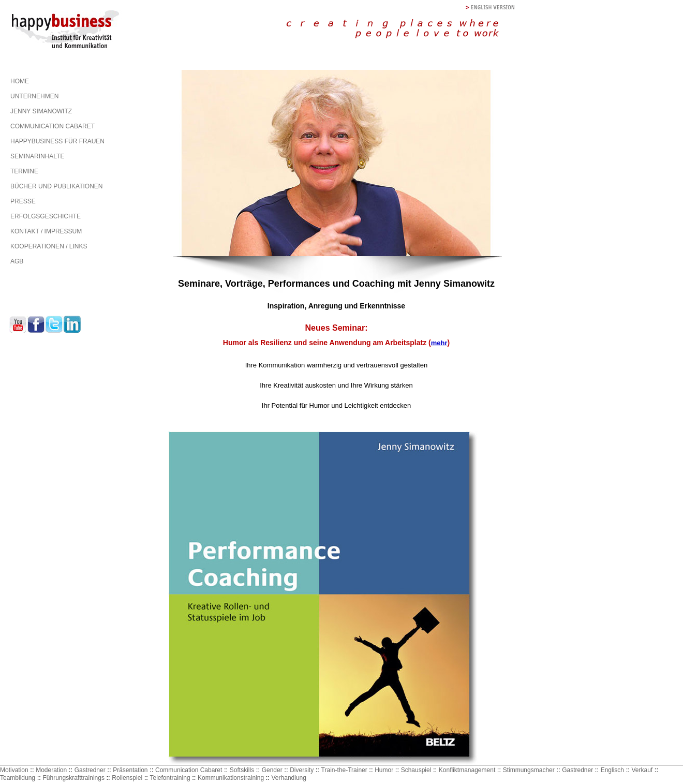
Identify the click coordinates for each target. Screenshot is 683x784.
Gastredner (90, 770)
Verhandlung (289, 778)
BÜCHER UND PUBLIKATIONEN (56, 186)
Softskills (242, 770)
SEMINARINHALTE (37, 156)
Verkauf (642, 770)
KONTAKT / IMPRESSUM (46, 231)
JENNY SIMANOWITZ (41, 111)
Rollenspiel (127, 778)
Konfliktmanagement (467, 770)
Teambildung (18, 778)
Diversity (302, 770)
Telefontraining (170, 778)
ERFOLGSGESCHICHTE (46, 216)
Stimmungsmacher (529, 770)
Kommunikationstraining (231, 778)
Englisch (612, 770)
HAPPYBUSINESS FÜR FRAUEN (57, 141)
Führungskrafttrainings (74, 778)
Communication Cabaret (189, 770)
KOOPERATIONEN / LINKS (49, 246)
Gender (272, 770)
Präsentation (130, 770)
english (490, 8)
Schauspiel (416, 770)
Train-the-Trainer (344, 770)
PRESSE (23, 201)
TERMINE (24, 171)
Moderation (51, 770)
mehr (439, 343)
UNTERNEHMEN (34, 96)
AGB (17, 261)
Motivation (14, 770)
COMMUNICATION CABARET (53, 126)
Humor (384, 770)
